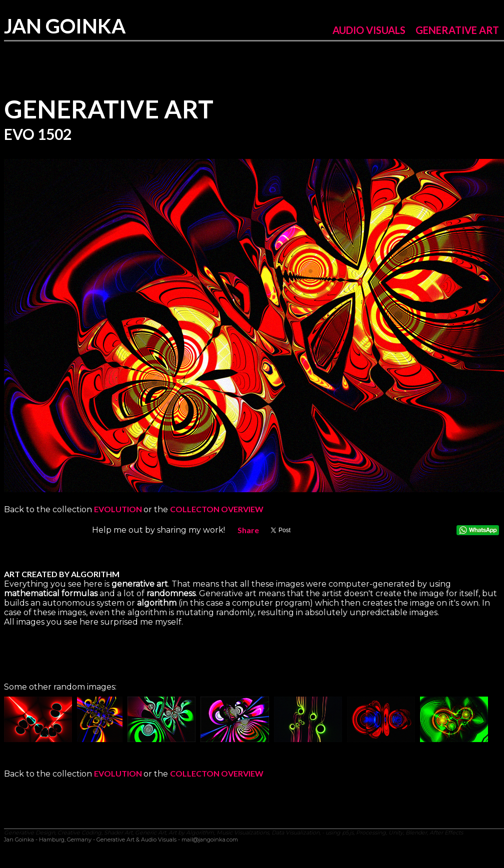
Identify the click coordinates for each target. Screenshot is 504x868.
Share (248, 530)
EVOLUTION (119, 509)
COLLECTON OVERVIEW (217, 509)
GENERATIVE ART (457, 30)
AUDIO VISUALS (369, 30)
